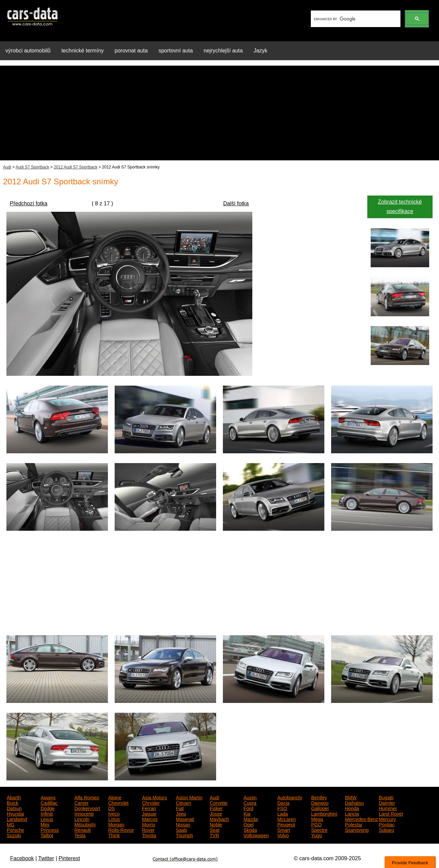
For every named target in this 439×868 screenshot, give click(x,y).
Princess (50, 829)
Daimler (387, 802)
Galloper (320, 808)
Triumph (184, 835)
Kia (247, 813)
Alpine (115, 797)
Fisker (216, 808)
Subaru (386, 829)
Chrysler (151, 802)
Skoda (250, 829)
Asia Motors (155, 797)
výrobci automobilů (28, 51)
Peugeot (286, 824)
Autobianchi (290, 797)
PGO (316, 824)
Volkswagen (256, 835)
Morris (149, 824)
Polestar (354, 824)
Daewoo (320, 802)
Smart (284, 829)
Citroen (183, 802)
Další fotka (236, 203)
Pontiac (387, 824)
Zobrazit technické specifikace (400, 207)
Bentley (319, 797)
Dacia (283, 802)
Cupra (250, 802)
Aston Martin (189, 797)
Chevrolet (118, 802)
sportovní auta (176, 51)
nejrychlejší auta (223, 51)
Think (114, 835)
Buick (13, 802)
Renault (83, 829)
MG (11, 824)
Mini (45, 824)
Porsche (15, 829)
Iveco (114, 813)
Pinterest (69, 858)
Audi (7, 167)
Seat (215, 829)
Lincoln (82, 819)
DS (111, 808)
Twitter (46, 858)
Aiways (48, 797)
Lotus (114, 819)
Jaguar (149, 813)
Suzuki (14, 835)
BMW (351, 797)
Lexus (47, 819)
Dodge (48, 808)
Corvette (219, 802)
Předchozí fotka (29, 203)
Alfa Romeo (87, 797)
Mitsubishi (85, 824)
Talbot (47, 835)
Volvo (283, 835)
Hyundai (15, 813)
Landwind (17, 819)
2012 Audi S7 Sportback (76, 167)
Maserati (185, 819)
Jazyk (261, 51)
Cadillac (49, 802)
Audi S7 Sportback (32, 167)
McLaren (286, 819)
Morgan (116, 824)
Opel (249, 824)
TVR (214, 835)
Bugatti (386, 797)
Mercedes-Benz (362, 819)
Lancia (352, 813)
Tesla (80, 835)
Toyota (149, 835)
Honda (352, 808)
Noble (216, 824)
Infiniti (47, 813)
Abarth (14, 797)
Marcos (150, 819)
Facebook (22, 858)
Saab (181, 829)
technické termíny (82, 51)
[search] (355, 19)
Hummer (388, 808)
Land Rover (391, 813)
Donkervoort (87, 808)
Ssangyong (357, 829)
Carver (82, 802)
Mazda (251, 819)
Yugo (317, 835)
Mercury (387, 819)
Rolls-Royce (121, 829)
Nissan (183, 824)
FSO (282, 808)
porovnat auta (131, 51)
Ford (248, 808)
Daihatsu (354, 802)
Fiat (180, 808)
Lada (283, 813)
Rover (148, 829)
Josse (216, 813)
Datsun (14, 808)
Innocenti (84, 813)
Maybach (219, 819)
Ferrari (149, 808)
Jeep (181, 813)
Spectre (319, 829)
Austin (250, 797)
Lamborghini (324, 813)
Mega (317, 819)
